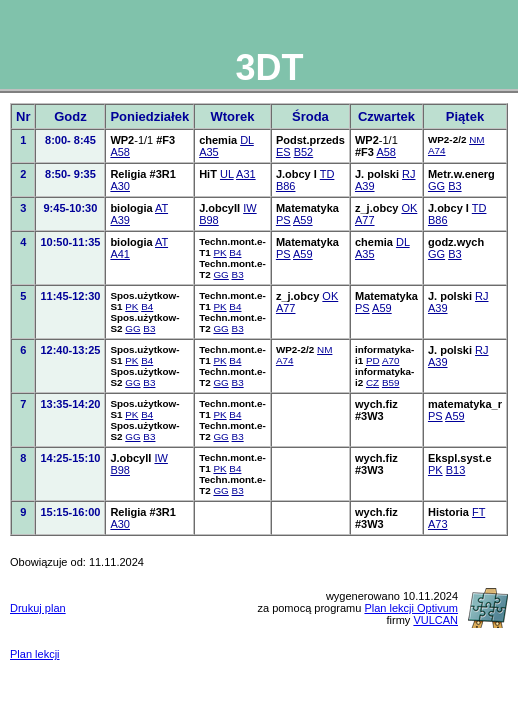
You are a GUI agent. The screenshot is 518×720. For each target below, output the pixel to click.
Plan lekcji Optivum (411, 608)
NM (476, 139)
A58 (120, 152)
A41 (120, 254)
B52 (304, 152)
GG (436, 186)
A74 (437, 150)
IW (249, 208)
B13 (456, 470)
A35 (209, 152)
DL (247, 140)
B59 (391, 382)
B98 (209, 220)
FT (478, 512)
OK (409, 208)
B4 (235, 252)
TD (327, 174)
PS (283, 220)
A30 (120, 186)
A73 (438, 524)
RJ (408, 174)
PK (219, 252)
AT (161, 208)
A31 (246, 174)
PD (373, 360)
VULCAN (435, 620)
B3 (454, 186)
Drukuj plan (38, 608)
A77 (365, 220)
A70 (391, 360)
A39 (365, 186)
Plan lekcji (35, 654)
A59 (303, 220)
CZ (372, 382)
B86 (286, 186)
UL (227, 174)
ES (283, 152)
